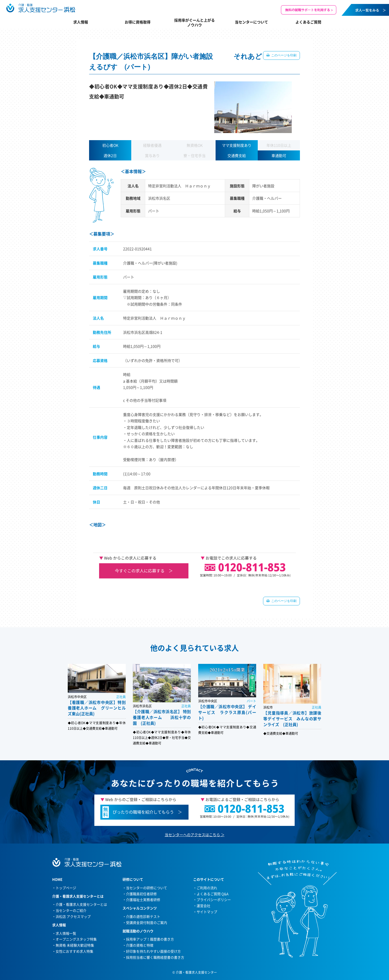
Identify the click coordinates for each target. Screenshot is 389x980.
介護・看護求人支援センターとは (81, 904)
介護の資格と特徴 (140, 945)
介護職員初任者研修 (141, 894)
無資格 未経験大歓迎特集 (75, 945)
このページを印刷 (283, 55)
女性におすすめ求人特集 (74, 951)
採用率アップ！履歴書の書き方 (150, 939)
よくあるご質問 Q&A (213, 894)
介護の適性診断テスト (143, 916)
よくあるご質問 (308, 22)
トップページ (66, 888)
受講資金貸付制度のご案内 (147, 922)
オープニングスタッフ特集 (76, 939)
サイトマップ (207, 912)
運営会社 (203, 906)
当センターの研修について (147, 888)
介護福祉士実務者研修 (143, 900)
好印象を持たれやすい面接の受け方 (153, 951)
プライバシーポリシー (214, 900)
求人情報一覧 (66, 933)
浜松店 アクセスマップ (73, 916)
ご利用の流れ (207, 888)
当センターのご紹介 (71, 910)
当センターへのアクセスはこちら (192, 835)
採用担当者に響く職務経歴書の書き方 (155, 957)
